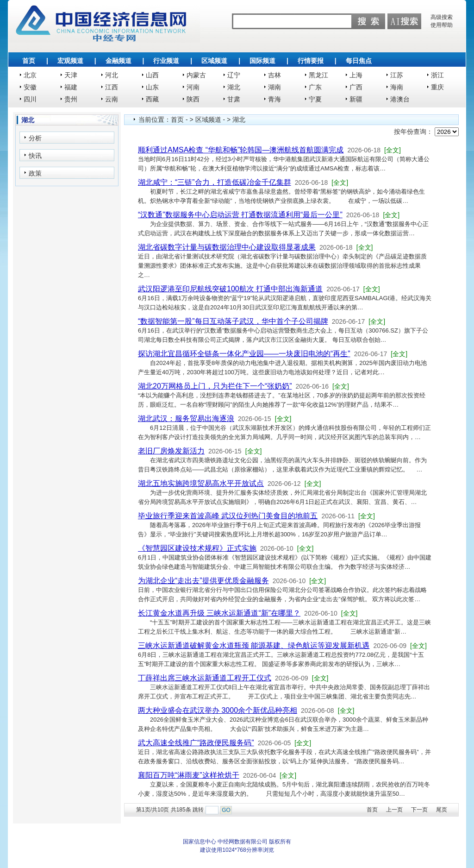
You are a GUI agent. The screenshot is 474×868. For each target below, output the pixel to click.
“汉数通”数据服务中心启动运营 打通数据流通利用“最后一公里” (240, 215)
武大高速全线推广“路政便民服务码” (196, 743)
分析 (35, 138)
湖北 (234, 87)
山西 (152, 75)
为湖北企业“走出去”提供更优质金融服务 (203, 581)
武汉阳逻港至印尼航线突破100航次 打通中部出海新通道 (230, 289)
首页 (29, 61)
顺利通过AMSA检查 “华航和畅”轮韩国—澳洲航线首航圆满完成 (241, 150)
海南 (397, 87)
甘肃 (234, 99)
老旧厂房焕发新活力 (171, 451)
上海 (356, 75)
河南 (193, 87)
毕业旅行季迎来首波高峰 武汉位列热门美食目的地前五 (228, 516)
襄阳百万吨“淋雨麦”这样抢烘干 (189, 775)
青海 (274, 99)
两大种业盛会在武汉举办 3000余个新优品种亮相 (218, 710)
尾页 (442, 810)
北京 (30, 75)
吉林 (274, 75)
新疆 (356, 99)
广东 (315, 87)
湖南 (274, 87)
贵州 (71, 99)
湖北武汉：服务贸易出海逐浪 (186, 418)
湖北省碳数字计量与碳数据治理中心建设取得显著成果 (227, 247)
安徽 (30, 87)
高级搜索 (442, 17)
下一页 (419, 810)
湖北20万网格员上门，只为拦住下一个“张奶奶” (215, 386)
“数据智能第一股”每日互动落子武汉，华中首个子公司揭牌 (233, 321)
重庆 (437, 87)
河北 (112, 75)
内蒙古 (196, 75)
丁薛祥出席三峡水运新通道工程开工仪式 (205, 678)
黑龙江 (318, 75)
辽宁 (234, 75)
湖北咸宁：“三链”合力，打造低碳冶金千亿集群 (215, 182)
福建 (71, 87)
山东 (152, 87)
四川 (30, 99)
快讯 (35, 156)
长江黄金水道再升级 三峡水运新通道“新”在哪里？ (219, 613)
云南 (112, 99)
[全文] (393, 150)
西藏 (152, 99)
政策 (35, 173)
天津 (71, 75)
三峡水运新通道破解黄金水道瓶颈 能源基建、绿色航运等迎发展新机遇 (254, 645)
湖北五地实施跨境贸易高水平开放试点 (201, 483)
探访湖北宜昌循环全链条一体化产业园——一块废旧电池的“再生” (244, 354)
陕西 (193, 99)
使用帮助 (442, 25)
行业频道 (166, 61)
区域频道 (214, 61)
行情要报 (311, 61)
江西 (112, 87)
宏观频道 (70, 61)
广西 (356, 87)
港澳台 (400, 99)
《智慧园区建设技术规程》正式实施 (197, 548)
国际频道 (262, 61)
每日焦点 (359, 61)
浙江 (437, 75)
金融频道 (118, 61)
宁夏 (315, 99)
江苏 (397, 75)
